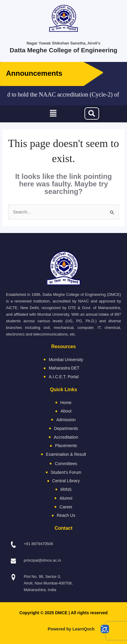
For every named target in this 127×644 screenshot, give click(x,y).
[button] (53, 114)
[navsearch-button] (92, 113)
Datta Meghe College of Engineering (63, 50)
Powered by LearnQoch (71, 629)
